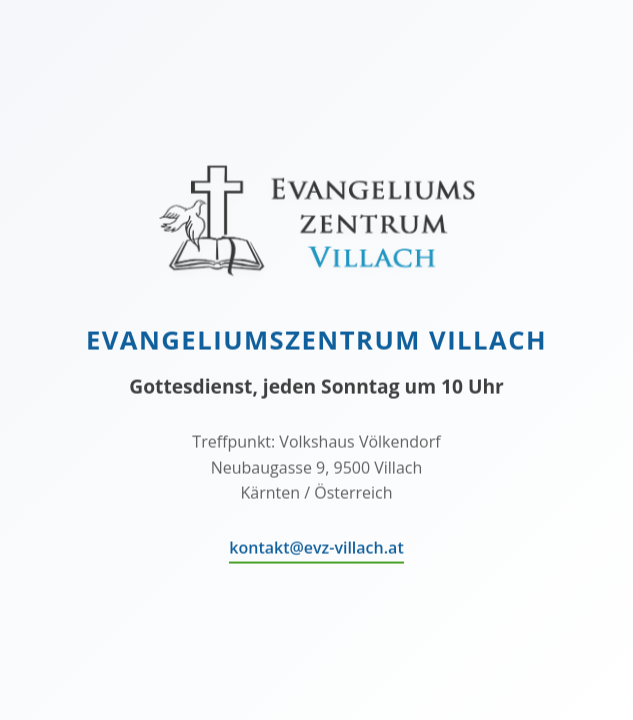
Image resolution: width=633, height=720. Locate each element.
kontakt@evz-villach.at (316, 548)
